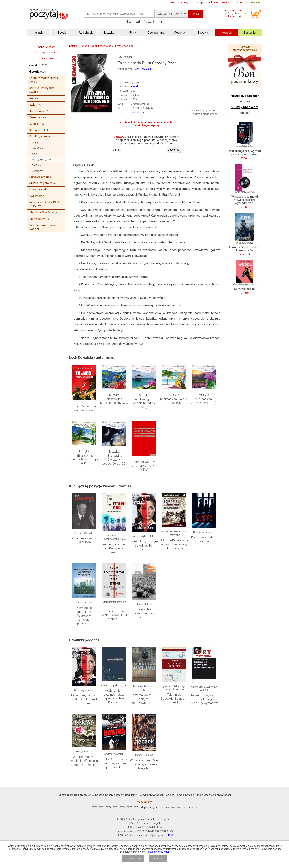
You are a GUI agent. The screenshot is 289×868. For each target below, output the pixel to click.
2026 (94, 807)
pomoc (239, 3)
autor (149, 22)
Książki (34, 65)
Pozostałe (36, 196)
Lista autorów (190, 807)
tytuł (160, 22)
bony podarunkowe (206, 3)
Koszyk (99, 795)
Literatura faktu (39, 189)
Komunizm (36, 130)
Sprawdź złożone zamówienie (245, 48)
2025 (101, 807)
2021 (129, 807)
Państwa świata (39, 177)
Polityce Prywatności (157, 852)
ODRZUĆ (158, 859)
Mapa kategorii (149, 807)
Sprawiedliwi (37, 219)
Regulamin (131, 795)
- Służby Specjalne (41, 159)
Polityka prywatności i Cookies (157, 795)
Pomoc (180, 795)
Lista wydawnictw (170, 807)
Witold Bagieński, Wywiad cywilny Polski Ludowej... (245, 153)
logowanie (254, 3)
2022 (122, 807)
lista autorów (46, 58)
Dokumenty (37, 117)
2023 (115, 807)
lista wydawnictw (46, 53)
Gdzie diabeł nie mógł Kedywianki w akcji (114, 548)
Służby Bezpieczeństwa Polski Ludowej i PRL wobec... (114, 613)
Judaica (34, 124)
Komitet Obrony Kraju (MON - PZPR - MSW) (144, 466)
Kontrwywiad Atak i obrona (204, 539)
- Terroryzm (37, 171)
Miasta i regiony (39, 183)
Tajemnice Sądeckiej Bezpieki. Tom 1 (174, 699)
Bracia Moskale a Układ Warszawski (84, 408)
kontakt (226, 3)
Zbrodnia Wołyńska (41, 212)
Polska (34, 98)
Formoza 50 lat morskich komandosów (245, 249)
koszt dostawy (179, 3)
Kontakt (190, 795)
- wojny (35, 143)
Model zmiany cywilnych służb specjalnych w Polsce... (114, 697)
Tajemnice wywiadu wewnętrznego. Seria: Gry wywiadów (204, 699)
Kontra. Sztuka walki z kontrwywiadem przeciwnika (114, 763)
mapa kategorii (46, 47)
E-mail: (117, 150)
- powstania (37, 148)
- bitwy (34, 154)
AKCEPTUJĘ (133, 859)
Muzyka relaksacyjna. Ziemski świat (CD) (204, 399)
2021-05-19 (137, 112)
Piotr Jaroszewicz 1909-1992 (84, 540)
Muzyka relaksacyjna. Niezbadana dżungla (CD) (84, 457)
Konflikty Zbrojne (40, 136)
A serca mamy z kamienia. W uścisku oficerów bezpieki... (84, 761)
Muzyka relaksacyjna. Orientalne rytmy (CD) (144, 401)
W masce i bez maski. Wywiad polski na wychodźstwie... (245, 200)
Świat (33, 105)
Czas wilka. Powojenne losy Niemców (144, 613)
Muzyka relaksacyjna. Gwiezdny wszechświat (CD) (114, 458)
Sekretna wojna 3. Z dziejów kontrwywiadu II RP (144, 699)
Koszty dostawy (114, 795)
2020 (136, 807)
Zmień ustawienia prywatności (213, 795)
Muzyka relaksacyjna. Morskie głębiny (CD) (114, 399)
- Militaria (36, 165)
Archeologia (37, 111)
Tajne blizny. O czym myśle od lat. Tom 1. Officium (144, 545)
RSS (171, 835)
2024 (108, 807)
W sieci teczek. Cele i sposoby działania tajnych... (144, 764)
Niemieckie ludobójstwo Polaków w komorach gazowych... (84, 616)
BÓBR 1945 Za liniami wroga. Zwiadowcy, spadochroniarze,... (174, 544)
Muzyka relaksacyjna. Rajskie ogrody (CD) (174, 399)
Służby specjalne (245, 289)
